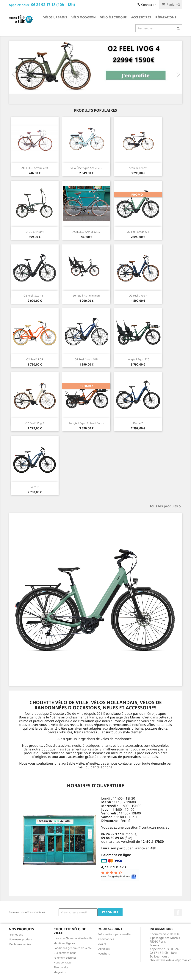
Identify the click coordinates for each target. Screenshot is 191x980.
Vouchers (104, 953)
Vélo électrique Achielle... (86, 168)
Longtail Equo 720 (138, 359)
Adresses (104, 949)
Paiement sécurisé (65, 958)
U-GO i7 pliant (35, 232)
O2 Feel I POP (35, 359)
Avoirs (102, 944)
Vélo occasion (84, 17)
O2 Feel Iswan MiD (86, 359)
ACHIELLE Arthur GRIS (86, 232)
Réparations (166, 17)
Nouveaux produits (21, 939)
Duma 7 (138, 423)
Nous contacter (63, 962)
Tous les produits (166, 506)
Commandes (106, 939)
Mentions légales (64, 943)
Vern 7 (35, 487)
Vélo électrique (113, 17)
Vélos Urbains (55, 17)
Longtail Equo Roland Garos (86, 423)
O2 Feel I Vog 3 (35, 423)
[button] (22, 72)
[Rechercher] (159, 28)
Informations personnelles (115, 934)
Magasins (60, 972)
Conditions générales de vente (73, 948)
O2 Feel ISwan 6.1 (138, 232)
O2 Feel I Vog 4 (138, 296)
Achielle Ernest (138, 168)
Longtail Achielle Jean (86, 296)
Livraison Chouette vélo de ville (73, 938)
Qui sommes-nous (65, 953)
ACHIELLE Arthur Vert (35, 168)
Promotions (16, 935)
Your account (110, 929)
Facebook (178, 912)
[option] (95, 72)
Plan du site (61, 967)
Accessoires (141, 17)
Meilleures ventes (20, 944)
